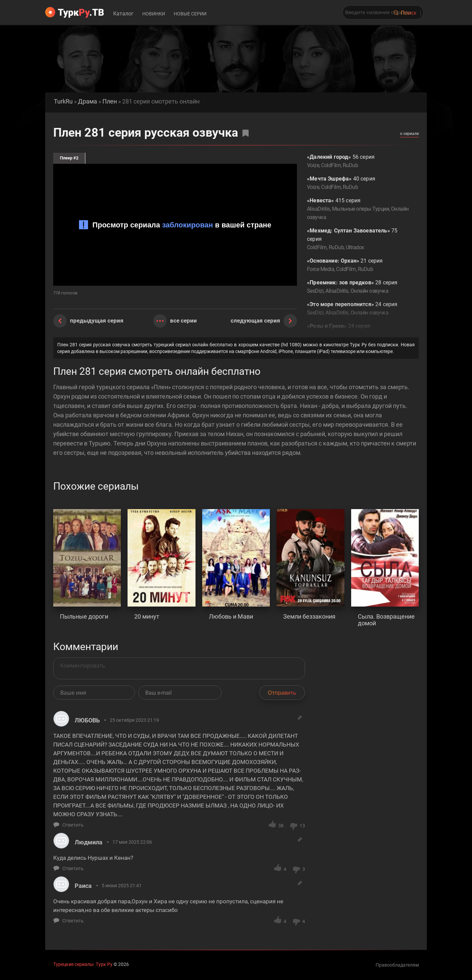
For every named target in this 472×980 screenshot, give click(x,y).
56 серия (358, 162)
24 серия (358, 309)
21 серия (358, 265)
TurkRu (63, 101)
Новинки (154, 14)
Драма (88, 101)
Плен (110, 101)
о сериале (409, 134)
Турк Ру (104, 964)
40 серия (358, 183)
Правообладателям (397, 965)
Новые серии (190, 14)
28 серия (358, 287)
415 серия (358, 209)
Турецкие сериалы (73, 964)
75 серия (358, 239)
